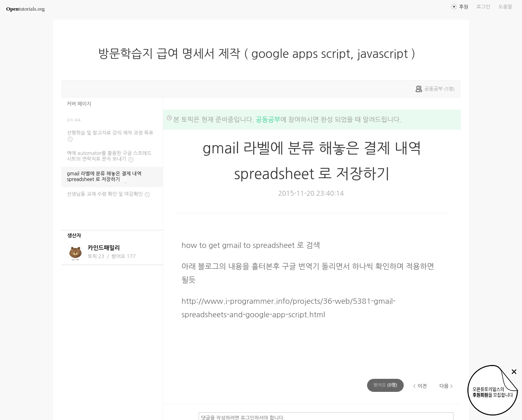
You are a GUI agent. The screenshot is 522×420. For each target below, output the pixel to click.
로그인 (483, 7)
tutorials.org (25, 9)
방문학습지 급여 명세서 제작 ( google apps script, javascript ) (260, 54)
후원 (464, 7)
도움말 (505, 7)
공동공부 (268, 119)
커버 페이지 (79, 104)
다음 (444, 386)
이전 (422, 386)
